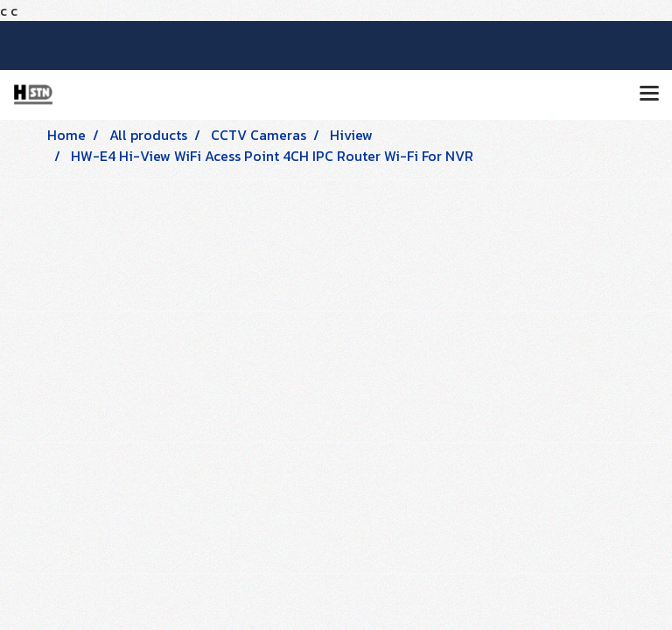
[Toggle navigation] (649, 94)
